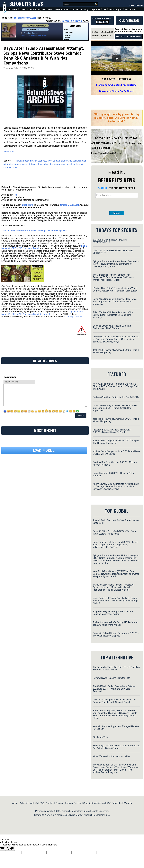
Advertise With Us (29, 803)
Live (104, 10)
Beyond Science (45, 10)
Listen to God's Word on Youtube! (117, 85)
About (15, 803)
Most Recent (130, 10)
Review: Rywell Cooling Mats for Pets (111, 678)
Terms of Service (73, 803)
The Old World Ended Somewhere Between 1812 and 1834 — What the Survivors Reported (114, 689)
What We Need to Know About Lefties (111, 756)
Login (132, 5)
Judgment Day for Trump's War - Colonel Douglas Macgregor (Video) (113, 613)
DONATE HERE (102, 22)
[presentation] (117, 204)
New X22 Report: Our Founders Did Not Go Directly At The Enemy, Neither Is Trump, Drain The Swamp (116, 386)
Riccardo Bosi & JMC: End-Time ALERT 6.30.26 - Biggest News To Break (113, 431)
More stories (42, 35)
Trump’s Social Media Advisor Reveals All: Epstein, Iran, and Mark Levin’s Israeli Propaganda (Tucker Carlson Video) (114, 587)
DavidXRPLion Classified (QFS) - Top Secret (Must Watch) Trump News (115, 533)
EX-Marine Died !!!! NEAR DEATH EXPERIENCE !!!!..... (110, 241)
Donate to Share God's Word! (117, 91)
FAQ (42, 803)
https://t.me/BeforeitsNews (106, 153)
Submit (117, 213)
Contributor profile (28, 35)
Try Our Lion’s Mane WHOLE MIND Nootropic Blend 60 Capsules (34, 231)
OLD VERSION (129, 21)
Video (111, 10)
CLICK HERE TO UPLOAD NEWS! (129, 37)
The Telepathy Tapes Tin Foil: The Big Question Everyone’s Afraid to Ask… (116, 668)
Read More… (10, 152)
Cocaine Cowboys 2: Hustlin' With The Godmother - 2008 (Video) (112, 327)
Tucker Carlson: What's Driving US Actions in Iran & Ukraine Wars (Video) (115, 624)
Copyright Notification (94, 803)
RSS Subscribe (114, 803)
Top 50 (119, 10)
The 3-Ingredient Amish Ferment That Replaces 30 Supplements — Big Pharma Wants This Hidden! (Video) (113, 277)
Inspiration (95, 10)
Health (33, 10)
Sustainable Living (80, 10)
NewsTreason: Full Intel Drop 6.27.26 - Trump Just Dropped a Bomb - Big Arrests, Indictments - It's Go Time (115, 545)
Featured (13, 10)
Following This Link (73, 317)
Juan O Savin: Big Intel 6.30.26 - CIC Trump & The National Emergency (116, 442)
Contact (50, 803)
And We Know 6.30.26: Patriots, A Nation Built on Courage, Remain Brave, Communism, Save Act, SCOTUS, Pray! (116, 339)
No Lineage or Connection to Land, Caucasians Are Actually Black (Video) (116, 747)
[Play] (117, 59)
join (16, 195)
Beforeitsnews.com (25, 18)
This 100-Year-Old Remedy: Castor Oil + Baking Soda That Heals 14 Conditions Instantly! (113, 315)
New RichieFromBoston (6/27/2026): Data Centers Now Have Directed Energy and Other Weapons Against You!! (116, 574)
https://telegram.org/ (130, 143)
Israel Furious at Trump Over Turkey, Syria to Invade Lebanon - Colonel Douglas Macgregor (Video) (116, 601)
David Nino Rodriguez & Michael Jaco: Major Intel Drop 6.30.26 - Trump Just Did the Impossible (115, 302)
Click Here (27, 205)
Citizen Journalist (70, 205)
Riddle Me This (100, 737)
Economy (24, 10)
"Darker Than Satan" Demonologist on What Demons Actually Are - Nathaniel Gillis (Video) (115, 289)
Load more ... (44, 450)
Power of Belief (62, 10)
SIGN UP (103, 188)
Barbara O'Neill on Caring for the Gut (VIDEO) (116, 397)
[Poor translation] (10, 848)
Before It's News (26, 4)
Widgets (128, 803)
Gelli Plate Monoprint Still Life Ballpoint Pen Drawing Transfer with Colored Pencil (114, 701)
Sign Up (139, 5)
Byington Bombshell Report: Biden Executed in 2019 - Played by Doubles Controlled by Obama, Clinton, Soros (116, 264)
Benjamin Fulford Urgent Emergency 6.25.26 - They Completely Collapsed (116, 634)
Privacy (59, 803)
